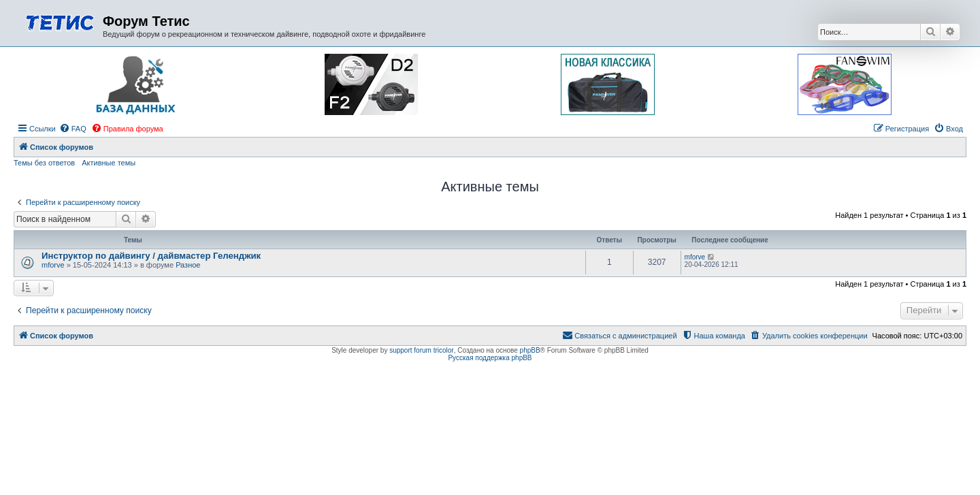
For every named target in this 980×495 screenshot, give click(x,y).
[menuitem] (73, 129)
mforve (53, 265)
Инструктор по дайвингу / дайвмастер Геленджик (151, 256)
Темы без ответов (44, 163)
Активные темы (109, 163)
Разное (188, 265)
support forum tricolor (421, 350)
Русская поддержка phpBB (490, 358)
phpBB (530, 350)
